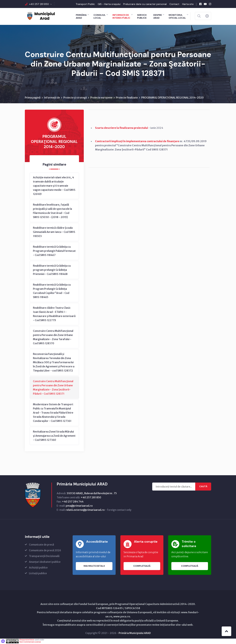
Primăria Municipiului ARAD (135, 633)
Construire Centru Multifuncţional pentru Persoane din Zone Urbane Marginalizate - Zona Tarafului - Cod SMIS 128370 (53, 338)
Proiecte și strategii (75, 98)
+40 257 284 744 (73, 502)
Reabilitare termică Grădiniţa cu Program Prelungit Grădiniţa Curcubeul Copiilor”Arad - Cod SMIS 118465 (52, 291)
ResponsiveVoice (27, 640)
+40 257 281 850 (39, 4)
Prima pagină (33, 98)
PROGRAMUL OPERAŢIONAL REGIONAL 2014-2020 (172, 98)
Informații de (52, 98)
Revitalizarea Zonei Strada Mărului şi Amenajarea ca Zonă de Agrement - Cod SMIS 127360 (54, 436)
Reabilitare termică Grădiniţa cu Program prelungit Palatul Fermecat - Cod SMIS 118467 (54, 251)
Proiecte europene (101, 98)
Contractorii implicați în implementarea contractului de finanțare (137, 142)
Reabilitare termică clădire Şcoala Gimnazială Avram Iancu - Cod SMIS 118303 (54, 232)
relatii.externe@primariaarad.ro (85, 510)
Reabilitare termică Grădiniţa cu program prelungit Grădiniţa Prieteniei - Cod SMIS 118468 (52, 270)
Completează (142, 567)
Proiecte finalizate (127, 98)
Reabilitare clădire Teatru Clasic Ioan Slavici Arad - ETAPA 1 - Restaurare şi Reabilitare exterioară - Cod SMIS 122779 (54, 314)
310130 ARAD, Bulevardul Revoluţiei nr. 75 (92, 494)
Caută (203, 487)
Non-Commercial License (30, 642)
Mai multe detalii (94, 567)
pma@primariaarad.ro (79, 506)
